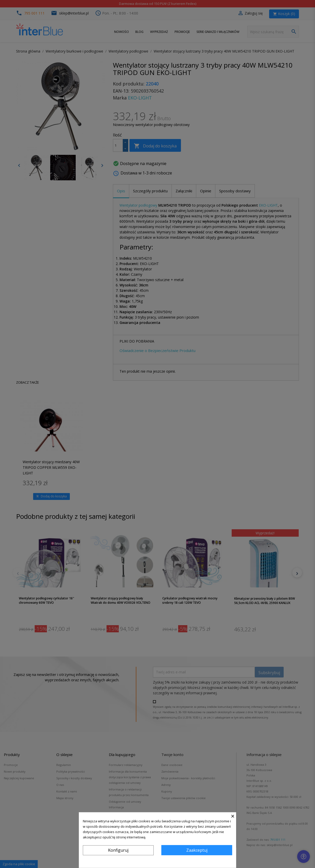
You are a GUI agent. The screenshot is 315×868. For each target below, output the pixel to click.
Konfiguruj (118, 850)
